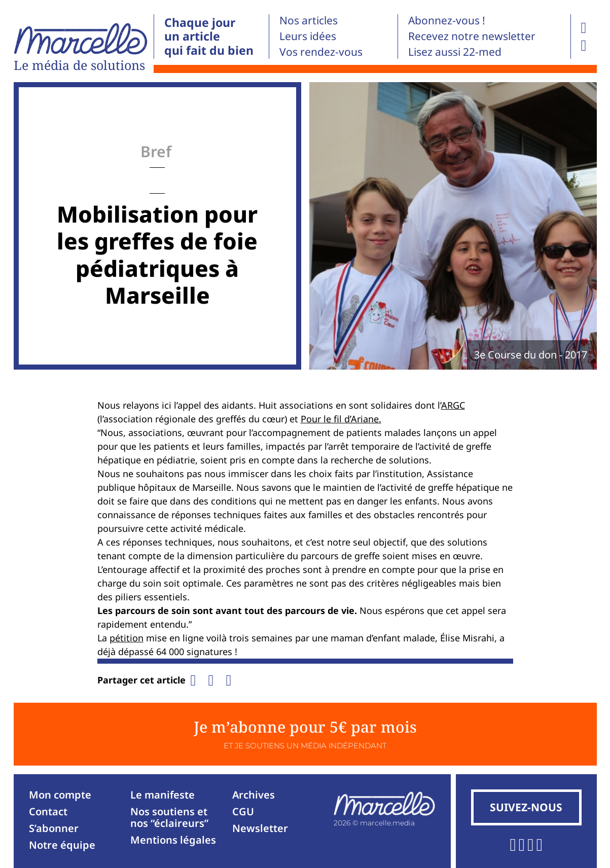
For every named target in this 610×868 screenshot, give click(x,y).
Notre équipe (62, 845)
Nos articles (309, 20)
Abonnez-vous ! (447, 20)
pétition (127, 638)
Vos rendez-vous (321, 52)
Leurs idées (308, 36)
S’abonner (54, 828)
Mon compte (60, 795)
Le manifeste (163, 795)
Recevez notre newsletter (472, 36)
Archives (254, 795)
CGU (243, 811)
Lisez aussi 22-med (455, 52)
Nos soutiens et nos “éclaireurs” (169, 817)
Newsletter (260, 828)
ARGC (453, 405)
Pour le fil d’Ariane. (341, 419)
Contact (48, 811)
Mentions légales (173, 840)
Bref (156, 151)
